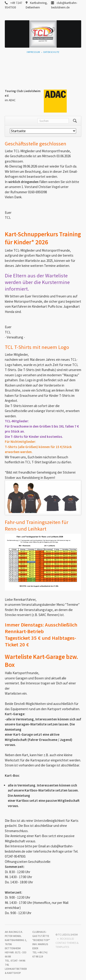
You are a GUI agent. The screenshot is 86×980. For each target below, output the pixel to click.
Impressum (33, 52)
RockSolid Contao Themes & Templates (67, 943)
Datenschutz (51, 52)
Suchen (75, 121)
